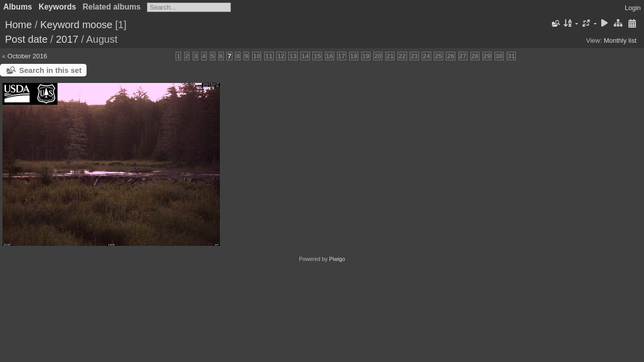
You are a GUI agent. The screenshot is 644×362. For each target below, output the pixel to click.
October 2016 (27, 56)
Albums (18, 7)
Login (633, 8)
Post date (26, 39)
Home (18, 25)
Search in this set (50, 70)
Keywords (58, 7)
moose (97, 25)
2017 (67, 39)
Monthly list (620, 40)
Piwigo (337, 259)
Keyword (60, 25)
